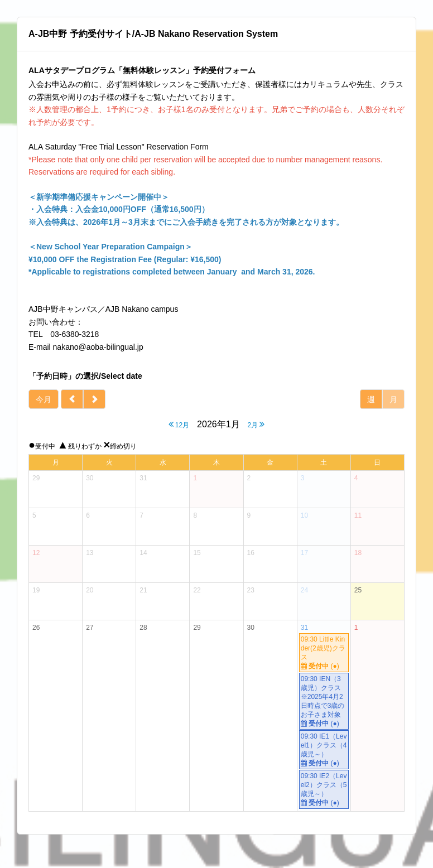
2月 (256, 424)
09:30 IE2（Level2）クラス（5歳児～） (324, 790)
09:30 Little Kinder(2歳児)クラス (324, 653)
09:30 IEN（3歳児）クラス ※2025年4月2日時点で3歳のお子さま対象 (324, 701)
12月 (179, 424)
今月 (44, 399)
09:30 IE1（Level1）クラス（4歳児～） (324, 750)
